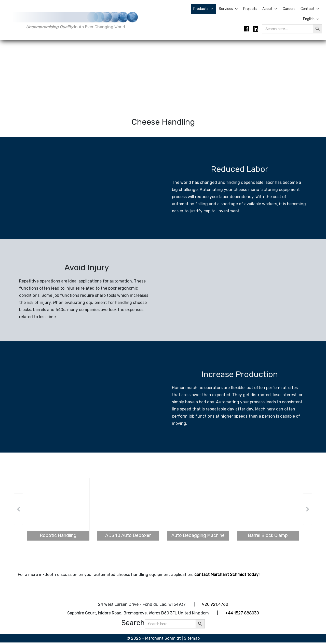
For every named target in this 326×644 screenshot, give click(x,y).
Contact (310, 9)
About (270, 9)
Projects (250, 9)
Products (203, 9)
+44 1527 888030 (242, 615)
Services (228, 9)
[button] (18, 511)
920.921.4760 (215, 606)
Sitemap (192, 640)
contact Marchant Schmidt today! (227, 576)
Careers (289, 9)
